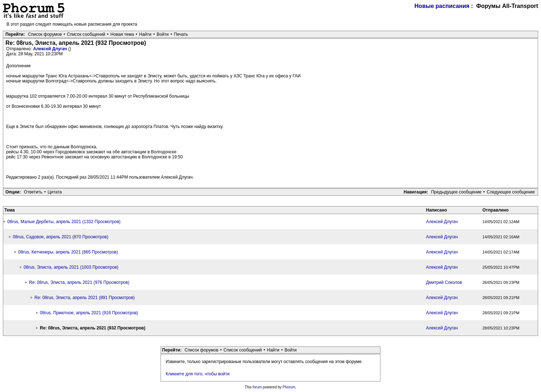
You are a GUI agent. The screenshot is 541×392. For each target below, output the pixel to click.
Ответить (33, 192)
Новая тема (122, 34)
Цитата (55, 192)
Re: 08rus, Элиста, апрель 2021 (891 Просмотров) (84, 298)
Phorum (289, 387)
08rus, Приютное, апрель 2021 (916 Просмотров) (89, 313)
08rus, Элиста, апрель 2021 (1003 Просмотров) (71, 267)
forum (257, 387)
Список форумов (45, 34)
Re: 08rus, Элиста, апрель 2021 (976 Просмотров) (79, 282)
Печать (181, 34)
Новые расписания (442, 6)
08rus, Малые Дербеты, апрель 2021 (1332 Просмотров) (64, 222)
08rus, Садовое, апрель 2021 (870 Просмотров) (60, 237)
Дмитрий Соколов (444, 282)
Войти (163, 34)
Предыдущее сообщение (456, 192)
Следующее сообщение (511, 192)
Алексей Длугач (50, 49)
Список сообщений (86, 34)
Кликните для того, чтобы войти (198, 374)
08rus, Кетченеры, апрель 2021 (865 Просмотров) (68, 252)
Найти (145, 34)
